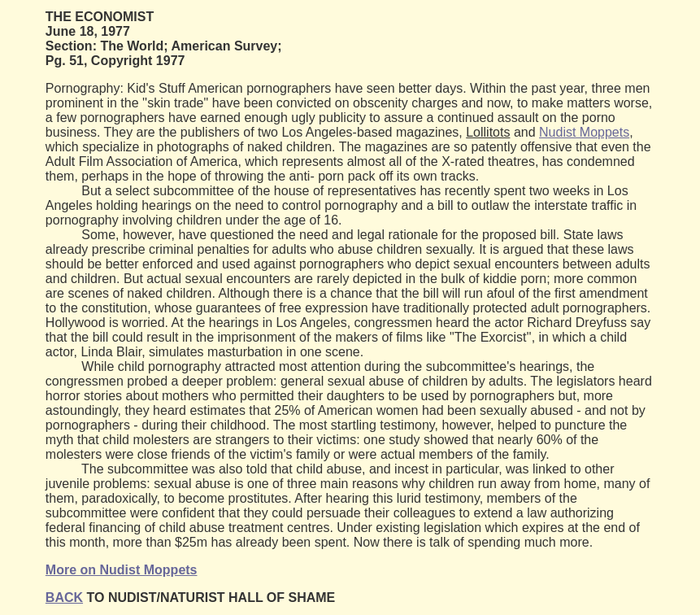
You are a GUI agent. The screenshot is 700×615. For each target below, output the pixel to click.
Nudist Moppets (584, 132)
